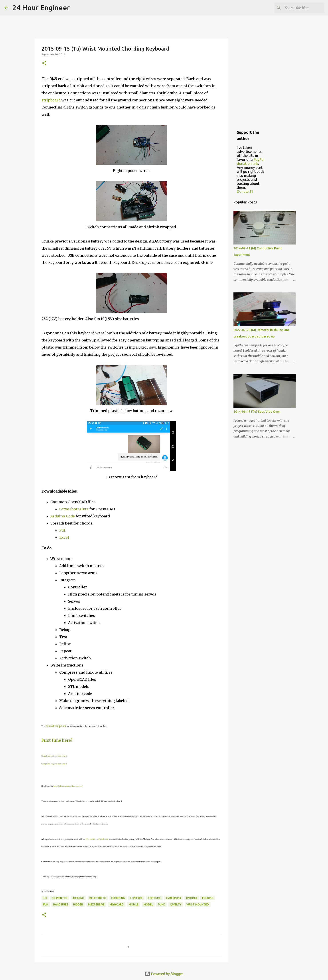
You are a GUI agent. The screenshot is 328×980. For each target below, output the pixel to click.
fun (46, 904)
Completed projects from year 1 (54, 756)
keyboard (117, 904)
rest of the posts (56, 726)
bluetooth (98, 898)
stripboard (51, 100)
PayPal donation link (251, 162)
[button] (44, 63)
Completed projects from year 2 (54, 764)
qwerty (176, 904)
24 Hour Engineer (41, 8)
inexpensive (96, 904)
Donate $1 (245, 191)
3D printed (60, 898)
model (148, 904)
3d (45, 898)
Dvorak (192, 898)
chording (118, 898)
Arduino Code (63, 516)
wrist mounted (198, 904)
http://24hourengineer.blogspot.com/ (68, 786)
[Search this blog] (301, 8)
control (136, 898)
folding (208, 898)
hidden (78, 904)
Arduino (78, 898)
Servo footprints (74, 509)
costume (154, 898)
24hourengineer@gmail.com (97, 839)
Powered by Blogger (164, 974)
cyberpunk (174, 898)
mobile (134, 904)
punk (161, 904)
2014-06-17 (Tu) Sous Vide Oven (257, 412)
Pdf (62, 530)
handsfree (61, 904)
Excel (64, 537)
